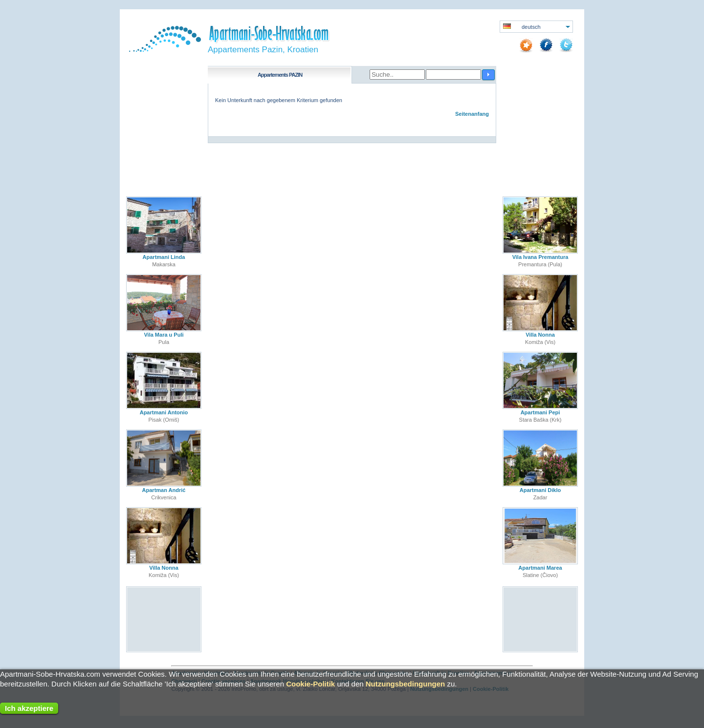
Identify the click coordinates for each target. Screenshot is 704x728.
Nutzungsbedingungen (405, 684)
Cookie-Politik (310, 684)
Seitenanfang (472, 114)
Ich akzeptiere (29, 708)
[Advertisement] (164, 619)
